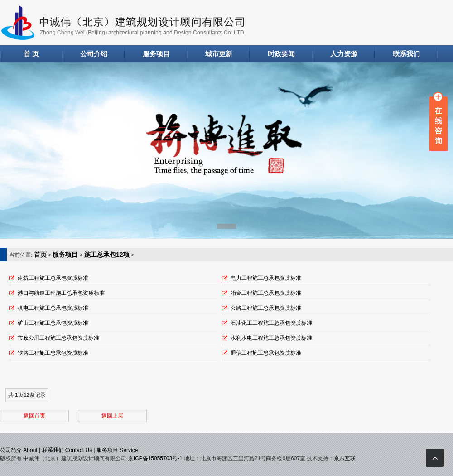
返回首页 (34, 416)
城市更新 (219, 54)
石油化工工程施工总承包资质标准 (271, 323)
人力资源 (344, 54)
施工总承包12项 (107, 255)
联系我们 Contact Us (67, 450)
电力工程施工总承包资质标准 (266, 278)
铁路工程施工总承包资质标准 (53, 353)
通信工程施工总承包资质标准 (266, 353)
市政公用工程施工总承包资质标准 (58, 338)
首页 (40, 255)
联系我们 (406, 54)
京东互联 (345, 458)
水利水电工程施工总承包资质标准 (271, 338)
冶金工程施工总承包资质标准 (266, 293)
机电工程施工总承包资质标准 (53, 308)
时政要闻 (281, 54)
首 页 (31, 54)
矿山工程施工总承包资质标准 (53, 323)
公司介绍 (94, 54)
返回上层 (112, 416)
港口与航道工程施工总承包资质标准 (61, 293)
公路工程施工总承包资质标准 (266, 308)
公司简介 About (19, 450)
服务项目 (156, 54)
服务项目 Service (117, 450)
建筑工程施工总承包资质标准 (53, 278)
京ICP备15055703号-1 (155, 458)
